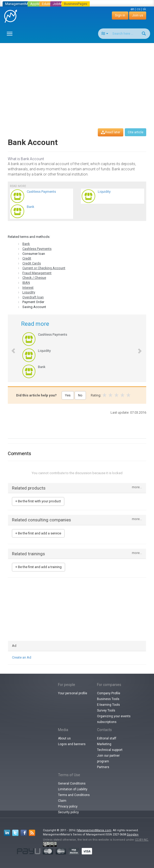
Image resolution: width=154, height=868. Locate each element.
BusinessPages (76, 4)
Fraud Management (37, 273)
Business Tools (108, 699)
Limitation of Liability (73, 789)
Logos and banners (72, 744)
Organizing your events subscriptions (114, 719)
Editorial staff (107, 738)
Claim (62, 801)
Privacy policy (68, 806)
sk (144, 9)
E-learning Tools (108, 705)
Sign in (120, 15)
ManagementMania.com (94, 830)
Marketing (104, 744)
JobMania (60, 4)
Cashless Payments (37, 249)
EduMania (49, 4)
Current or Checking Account (44, 268)
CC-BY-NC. (142, 840)
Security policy (68, 812)
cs (138, 9)
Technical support (110, 750)
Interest (28, 288)
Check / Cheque (34, 278)
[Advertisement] (79, 81)
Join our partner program (108, 758)
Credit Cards (32, 263)
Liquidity (29, 292)
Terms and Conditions (74, 795)
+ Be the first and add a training (38, 567)
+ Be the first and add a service (38, 533)
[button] (11, 348)
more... (137, 487)
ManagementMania (20, 4)
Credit (27, 258)
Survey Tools (106, 710)
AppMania (38, 4)
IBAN (26, 283)
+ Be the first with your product (38, 501)
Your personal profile (73, 693)
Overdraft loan (33, 297)
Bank (26, 244)
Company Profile (109, 693)
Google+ (133, 834)
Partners (103, 767)
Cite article (136, 132)
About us (64, 738)
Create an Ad (22, 657)
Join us (138, 15)
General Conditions (72, 783)
